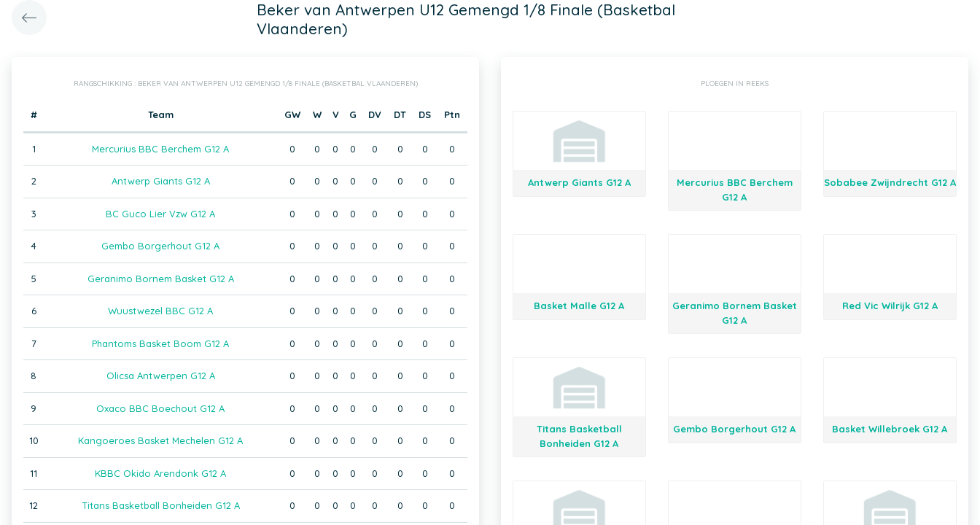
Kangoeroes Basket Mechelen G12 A (160, 440)
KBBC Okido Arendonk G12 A (160, 473)
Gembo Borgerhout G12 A (160, 246)
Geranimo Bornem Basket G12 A (161, 279)
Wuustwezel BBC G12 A (160, 311)
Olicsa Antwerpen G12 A (161, 376)
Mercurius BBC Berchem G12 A (160, 149)
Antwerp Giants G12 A (161, 181)
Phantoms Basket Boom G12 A (160, 343)
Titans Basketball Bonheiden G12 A (161, 505)
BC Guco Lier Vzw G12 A (160, 214)
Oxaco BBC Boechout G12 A (160, 408)
